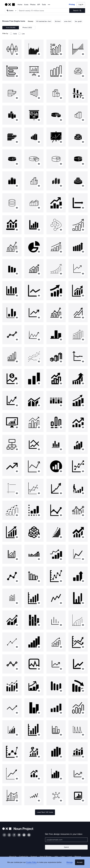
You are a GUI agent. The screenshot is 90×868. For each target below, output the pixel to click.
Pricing (72, 4)
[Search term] (43, 11)
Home (20, 5)
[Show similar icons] (17, 54)
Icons (26, 5)
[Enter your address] (66, 840)
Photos (33, 5)
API (39, 5)
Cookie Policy (32, 864)
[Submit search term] (77, 11)
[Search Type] (11, 11)
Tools (44, 5)
